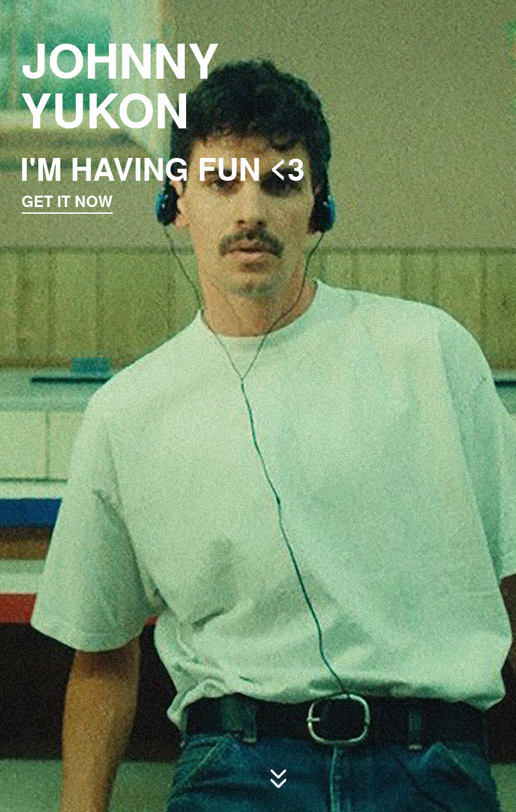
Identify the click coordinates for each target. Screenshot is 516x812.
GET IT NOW (70, 197)
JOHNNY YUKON (119, 82)
